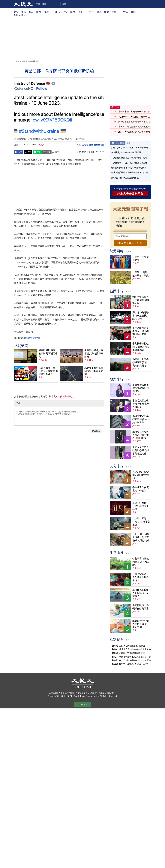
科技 (91, 12)
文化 (114, 12)
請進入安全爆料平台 (130, 194)
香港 (31, 12)
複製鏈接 (46, 152)
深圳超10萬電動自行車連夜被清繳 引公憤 (141, 316)
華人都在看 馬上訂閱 (130, 243)
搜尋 (99, 4)
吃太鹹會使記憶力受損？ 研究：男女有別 (141, 624)
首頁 (18, 61)
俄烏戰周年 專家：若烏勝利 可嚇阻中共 (48, 354)
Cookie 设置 (82, 705)
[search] (81, 4)
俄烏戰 (85, 145)
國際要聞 (31, 61)
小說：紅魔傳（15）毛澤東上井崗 (141, 506)
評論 (65, 12)
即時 (58, 12)
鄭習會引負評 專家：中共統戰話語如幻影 (129, 168)
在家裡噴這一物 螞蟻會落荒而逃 (141, 607)
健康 (133, 12)
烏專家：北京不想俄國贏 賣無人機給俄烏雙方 (141, 362)
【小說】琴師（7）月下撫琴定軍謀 (141, 522)
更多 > (129, 143)
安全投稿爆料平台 (64, 396)
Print (56, 152)
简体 (84, 152)
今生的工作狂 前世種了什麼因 (141, 489)
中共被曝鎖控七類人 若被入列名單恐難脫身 (141, 347)
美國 (24, 12)
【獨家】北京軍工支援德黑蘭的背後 (127, 653)
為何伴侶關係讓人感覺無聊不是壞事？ (141, 593)
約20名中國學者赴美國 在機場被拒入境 (141, 300)
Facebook (19, 152)
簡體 (44, 4)
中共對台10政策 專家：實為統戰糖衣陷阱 (129, 158)
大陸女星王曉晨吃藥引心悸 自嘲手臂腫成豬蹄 (141, 451)
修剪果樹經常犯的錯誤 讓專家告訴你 (141, 562)
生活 (125, 12)
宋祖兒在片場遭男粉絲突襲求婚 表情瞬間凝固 (141, 435)
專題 (73, 12)
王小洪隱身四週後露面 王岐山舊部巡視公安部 (141, 331)
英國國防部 (99, 145)
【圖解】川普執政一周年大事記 (141, 274)
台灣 (46, 12)
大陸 (16, 12)
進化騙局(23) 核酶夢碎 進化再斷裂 (126, 152)
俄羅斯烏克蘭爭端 (32, 338)
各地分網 (19, 16)
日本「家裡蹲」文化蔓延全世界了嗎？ (141, 577)
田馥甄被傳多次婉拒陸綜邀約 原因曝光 (141, 388)
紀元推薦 (120, 143)
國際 (39, 12)
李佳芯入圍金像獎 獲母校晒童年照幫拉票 (141, 404)
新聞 (23, 61)
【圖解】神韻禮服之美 (141, 258)
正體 (38, 4)
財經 (99, 12)
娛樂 (106, 12)
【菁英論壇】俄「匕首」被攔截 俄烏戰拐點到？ (48, 371)
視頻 (80, 12)
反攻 (91, 145)
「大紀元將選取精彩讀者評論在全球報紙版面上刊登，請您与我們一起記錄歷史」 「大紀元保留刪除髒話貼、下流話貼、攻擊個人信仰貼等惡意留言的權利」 (59, 417)
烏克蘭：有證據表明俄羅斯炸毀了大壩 (94, 371)
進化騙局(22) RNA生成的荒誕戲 (125, 178)
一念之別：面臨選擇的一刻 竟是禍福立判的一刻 (141, 537)
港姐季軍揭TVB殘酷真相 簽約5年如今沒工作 (141, 419)
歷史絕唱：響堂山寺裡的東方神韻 (141, 475)
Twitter (28, 152)
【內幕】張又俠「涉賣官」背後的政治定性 (130, 664)
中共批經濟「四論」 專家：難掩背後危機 (129, 163)
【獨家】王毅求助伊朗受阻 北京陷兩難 (128, 646)
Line (37, 152)
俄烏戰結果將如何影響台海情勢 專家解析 (94, 354)
